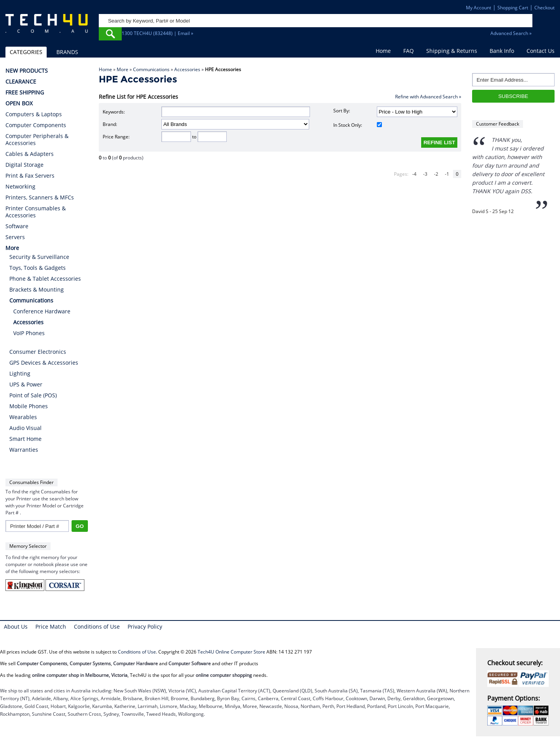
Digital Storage (24, 165)
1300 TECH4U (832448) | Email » (157, 33)
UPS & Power (26, 384)
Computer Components (36, 125)
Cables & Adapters (30, 154)
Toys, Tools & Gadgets (38, 268)
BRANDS (67, 52)
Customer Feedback (498, 124)
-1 (447, 174)
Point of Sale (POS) (33, 395)
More (122, 69)
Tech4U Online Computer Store (231, 652)
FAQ (409, 51)
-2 (436, 174)
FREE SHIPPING (25, 93)
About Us (16, 627)
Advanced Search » (511, 33)
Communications (151, 69)
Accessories (187, 69)
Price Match (51, 627)
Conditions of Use (97, 627)
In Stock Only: (358, 125)
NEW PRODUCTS (27, 71)
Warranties (24, 450)
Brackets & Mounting (37, 289)
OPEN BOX (19, 103)
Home (383, 51)
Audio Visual (25, 428)
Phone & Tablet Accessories (45, 279)
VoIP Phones (29, 333)
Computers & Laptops (34, 114)
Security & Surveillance (39, 257)
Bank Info (502, 51)
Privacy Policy (145, 627)
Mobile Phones (29, 406)
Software (17, 226)
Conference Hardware (42, 311)
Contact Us (541, 51)
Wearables (23, 417)
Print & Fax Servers (30, 176)
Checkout (544, 8)
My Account (479, 8)
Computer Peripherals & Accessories (37, 140)
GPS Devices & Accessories (44, 363)
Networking (20, 187)
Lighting (20, 373)
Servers (15, 237)
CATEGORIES (26, 52)
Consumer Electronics (38, 352)
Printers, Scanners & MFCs (40, 197)
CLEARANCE (21, 82)
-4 (414, 174)
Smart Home (25, 439)
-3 (425, 174)
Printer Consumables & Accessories (36, 212)
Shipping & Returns (452, 51)
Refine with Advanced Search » (428, 97)
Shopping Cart (513, 8)
